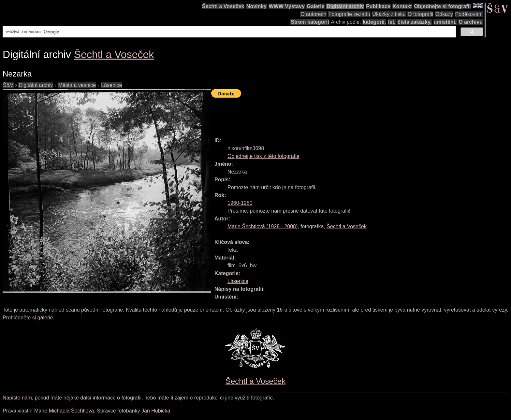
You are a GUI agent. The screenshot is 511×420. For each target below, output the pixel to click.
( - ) (263, 226)
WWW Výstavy (287, 6)
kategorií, (374, 22)
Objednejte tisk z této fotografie (263, 156)
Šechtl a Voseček (223, 6)
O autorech (313, 14)
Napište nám (17, 398)
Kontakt (402, 6)
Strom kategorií (310, 22)
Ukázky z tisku (389, 14)
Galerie (315, 6)
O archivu (471, 22)
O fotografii (420, 14)
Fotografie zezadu (349, 14)
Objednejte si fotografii (442, 6)
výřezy (499, 310)
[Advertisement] (330, 115)
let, (392, 22)
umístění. (445, 22)
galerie (45, 318)
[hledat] (229, 32)
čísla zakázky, (415, 22)
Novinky (256, 6)
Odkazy (444, 14)
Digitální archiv (345, 6)
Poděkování (469, 14)
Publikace (378, 6)
